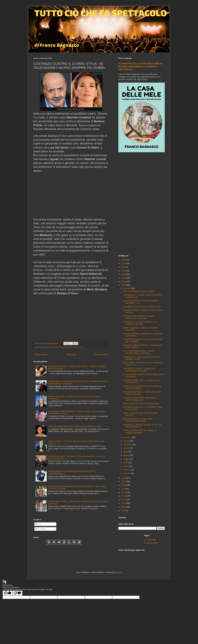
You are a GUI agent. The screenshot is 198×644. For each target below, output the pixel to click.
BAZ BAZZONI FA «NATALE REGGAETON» (141, 404)
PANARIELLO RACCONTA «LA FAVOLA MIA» (142, 307)
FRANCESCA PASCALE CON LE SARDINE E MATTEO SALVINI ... (142, 387)
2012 (124, 500)
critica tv (57, 347)
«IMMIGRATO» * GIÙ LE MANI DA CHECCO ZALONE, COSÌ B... (142, 358)
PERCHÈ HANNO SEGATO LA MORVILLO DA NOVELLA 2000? (75, 427)
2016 (124, 485)
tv (82, 347)
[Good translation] (8, 593)
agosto (126, 448)
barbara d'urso (47, 347)
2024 (124, 267)
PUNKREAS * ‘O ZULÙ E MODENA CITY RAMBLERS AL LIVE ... (140, 323)
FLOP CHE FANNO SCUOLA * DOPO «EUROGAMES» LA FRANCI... (139, 352)
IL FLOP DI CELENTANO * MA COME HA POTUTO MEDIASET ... (140, 399)
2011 (124, 503)
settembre (128, 445)
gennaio (127, 473)
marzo (126, 466)
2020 (124, 282)
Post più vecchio (102, 355)
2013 (124, 496)
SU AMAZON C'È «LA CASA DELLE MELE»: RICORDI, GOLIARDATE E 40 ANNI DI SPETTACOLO (141, 66)
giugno (126, 455)
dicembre (128, 288)
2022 (124, 274)
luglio (126, 452)
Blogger (119, 572)
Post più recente (41, 355)
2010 (124, 507)
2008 (124, 510)
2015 (124, 489)
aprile (126, 463)
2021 (124, 278)
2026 (124, 260)
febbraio (127, 470)
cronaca (63, 347)
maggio (127, 459)
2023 (124, 271)
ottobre (127, 441)
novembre (128, 437)
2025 (124, 263)
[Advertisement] (142, 204)
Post (38, 524)
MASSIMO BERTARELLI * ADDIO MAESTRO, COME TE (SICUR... (142, 393)
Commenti (40, 529)
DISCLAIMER (152, 543)
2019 (124, 285)
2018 (124, 478)
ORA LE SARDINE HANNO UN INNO (139, 291)
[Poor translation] (17, 593)
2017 (124, 482)
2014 (124, 492)
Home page (71, 355)
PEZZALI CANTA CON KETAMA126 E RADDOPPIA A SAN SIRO (139, 317)
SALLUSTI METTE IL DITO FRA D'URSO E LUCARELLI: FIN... (141, 302)
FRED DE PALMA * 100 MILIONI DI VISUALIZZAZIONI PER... (138, 420)
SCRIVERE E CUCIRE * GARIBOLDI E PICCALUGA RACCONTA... (139, 370)
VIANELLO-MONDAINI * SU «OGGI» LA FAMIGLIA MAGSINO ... (140, 432)
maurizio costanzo (74, 347)
